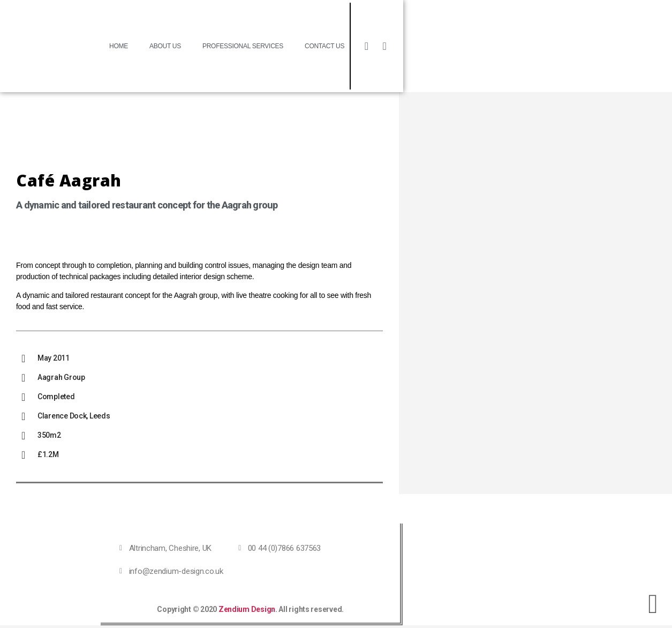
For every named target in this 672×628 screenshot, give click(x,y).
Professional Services (243, 46)
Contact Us (324, 46)
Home (119, 46)
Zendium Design (246, 609)
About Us (165, 46)
